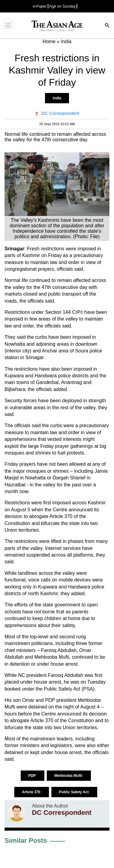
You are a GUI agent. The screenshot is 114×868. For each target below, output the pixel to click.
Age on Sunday (63, 6)
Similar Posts (26, 841)
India (57, 98)
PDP (33, 776)
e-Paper (40, 6)
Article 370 (32, 792)
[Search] (107, 26)
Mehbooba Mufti (69, 776)
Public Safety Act (74, 792)
